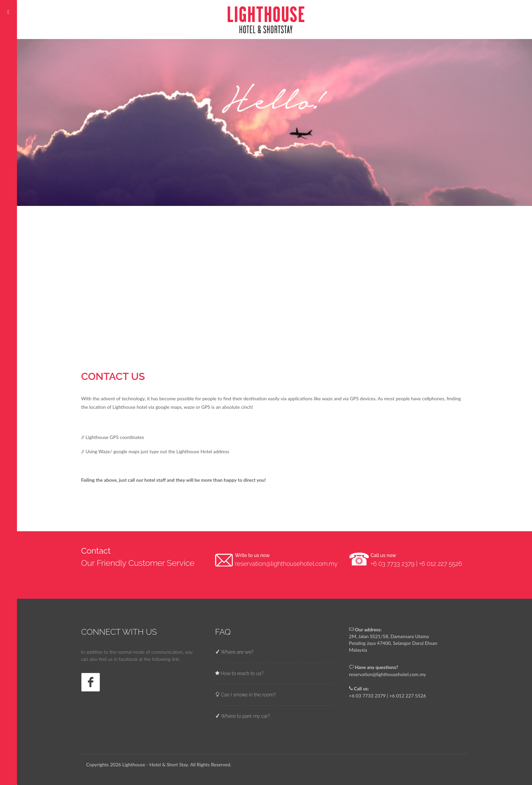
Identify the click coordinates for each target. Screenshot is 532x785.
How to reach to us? (242, 673)
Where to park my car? (245, 716)
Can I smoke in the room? (248, 695)
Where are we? (237, 652)
